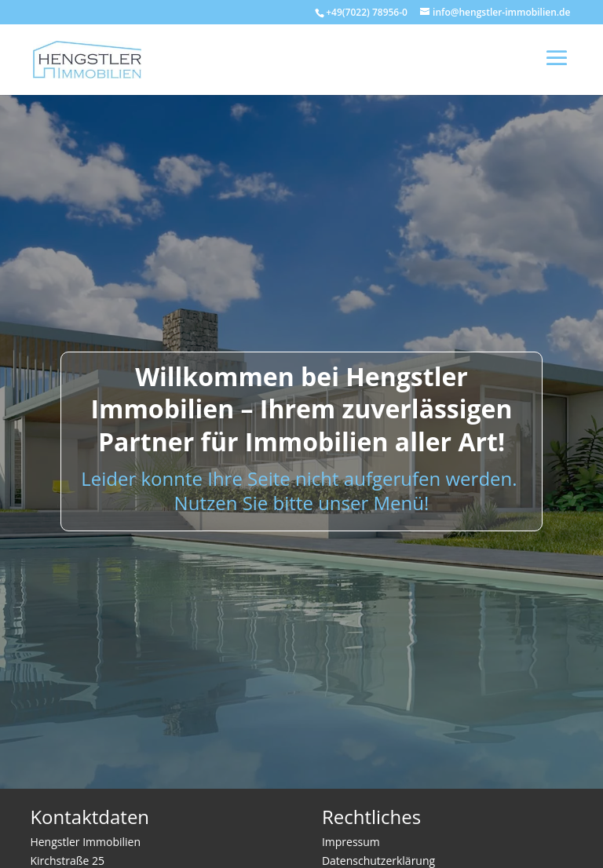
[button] (35, 833)
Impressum (351, 842)
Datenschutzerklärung (378, 861)
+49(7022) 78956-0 (367, 12)
